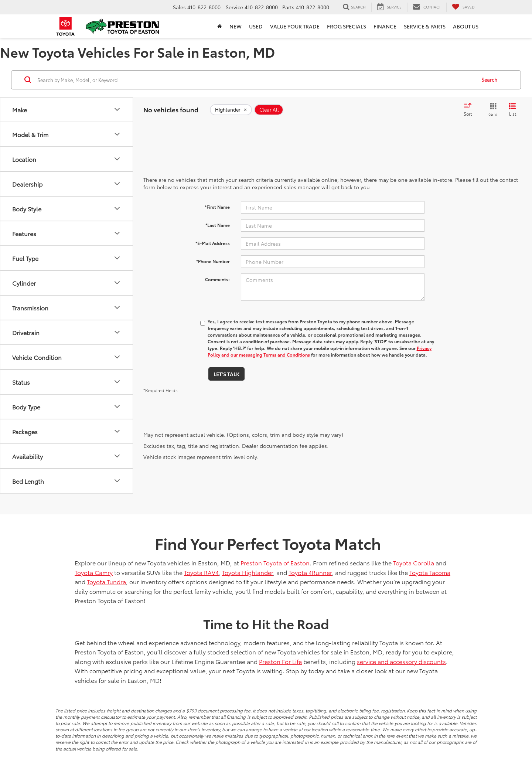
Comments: (217, 279)
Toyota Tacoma (430, 572)
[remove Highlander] (231, 110)
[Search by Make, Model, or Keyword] (255, 80)
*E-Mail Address (213, 243)
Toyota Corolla (414, 563)
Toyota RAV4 (201, 572)
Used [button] (256, 26)
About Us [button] (466, 26)
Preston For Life (280, 661)
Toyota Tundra (106, 581)
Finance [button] (385, 26)
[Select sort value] (470, 110)
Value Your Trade (295, 26)
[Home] (220, 26)
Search (489, 79)
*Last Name (218, 225)
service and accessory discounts (401, 661)
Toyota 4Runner (310, 572)
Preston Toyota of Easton (275, 563)
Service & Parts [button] (425, 26)
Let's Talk (226, 374)
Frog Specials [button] (347, 26)
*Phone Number (213, 261)
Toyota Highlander (248, 572)
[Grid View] (492, 110)
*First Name (217, 207)
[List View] (512, 110)
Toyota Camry (94, 572)
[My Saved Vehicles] (463, 7)
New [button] (236, 26)
